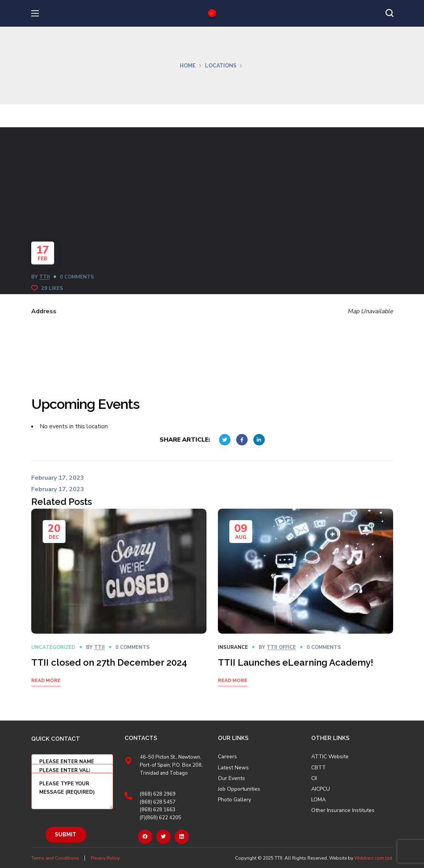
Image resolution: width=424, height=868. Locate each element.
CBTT (318, 768)
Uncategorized (53, 647)
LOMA (318, 800)
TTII (45, 277)
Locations (221, 66)
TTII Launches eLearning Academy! (296, 662)
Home (188, 66)
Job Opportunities (239, 789)
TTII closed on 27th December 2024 (109, 662)
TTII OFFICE (281, 647)
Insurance (233, 647)
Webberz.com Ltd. (374, 858)
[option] (119, 607)
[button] (389, 13)
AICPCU (321, 789)
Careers (227, 757)
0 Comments (77, 277)
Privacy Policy (105, 858)
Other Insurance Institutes (343, 810)
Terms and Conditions (55, 858)
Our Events (231, 778)
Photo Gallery (234, 800)
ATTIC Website (330, 757)
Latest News (233, 768)
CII (314, 778)
